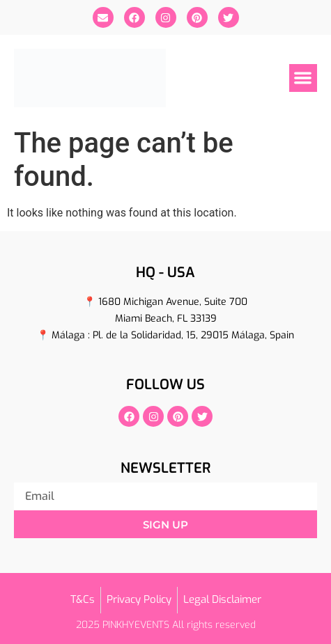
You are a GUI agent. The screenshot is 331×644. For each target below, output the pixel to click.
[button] (303, 78)
